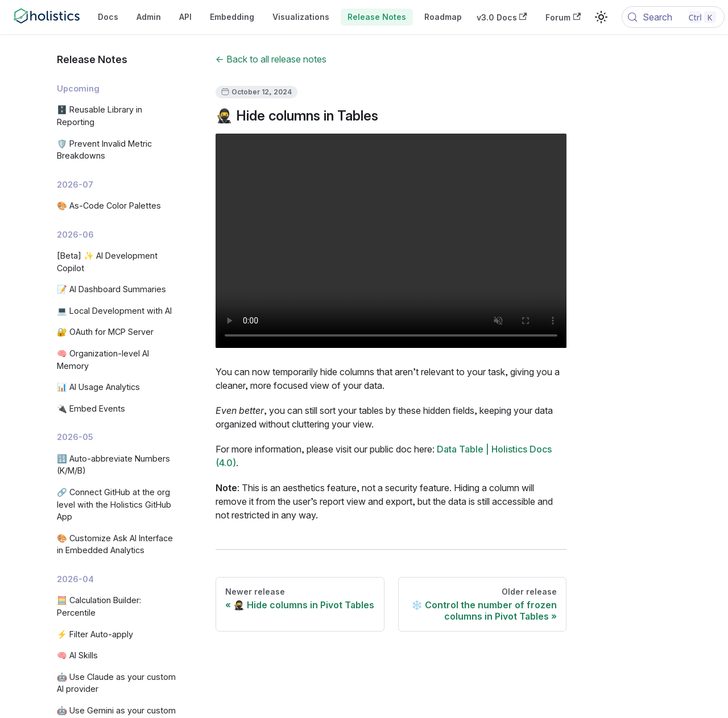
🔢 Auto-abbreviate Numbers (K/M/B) (113, 465)
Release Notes (377, 17)
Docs (108, 17)
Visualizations (301, 17)
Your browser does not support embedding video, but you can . (391, 241)
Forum (563, 17)
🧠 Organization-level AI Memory (103, 360)
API (185, 17)
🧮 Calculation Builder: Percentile (99, 606)
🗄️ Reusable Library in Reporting (100, 116)
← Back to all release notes (271, 59)
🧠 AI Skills (77, 655)
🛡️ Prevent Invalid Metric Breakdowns (104, 150)
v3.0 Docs (502, 17)
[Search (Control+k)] (673, 17)
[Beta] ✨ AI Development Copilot (107, 262)
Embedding (232, 17)
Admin (149, 17)
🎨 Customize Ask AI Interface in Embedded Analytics (115, 544)
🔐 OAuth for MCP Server (105, 332)
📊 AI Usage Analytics (98, 387)
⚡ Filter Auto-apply (95, 634)
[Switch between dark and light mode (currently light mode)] (601, 17)
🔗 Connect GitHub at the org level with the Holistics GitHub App (114, 504)
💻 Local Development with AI (114, 311)
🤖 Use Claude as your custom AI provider (116, 683)
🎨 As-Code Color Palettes (109, 206)
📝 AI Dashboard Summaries (111, 289)
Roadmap (443, 17)
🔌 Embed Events (91, 408)
